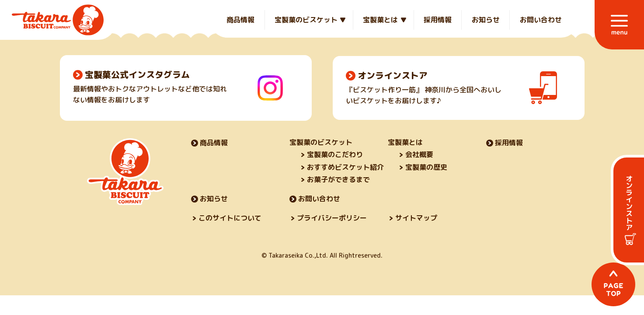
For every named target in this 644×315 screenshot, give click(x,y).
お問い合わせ (541, 20)
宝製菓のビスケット (306, 20)
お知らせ (486, 20)
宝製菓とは (380, 20)
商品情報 (240, 20)
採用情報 (438, 20)
